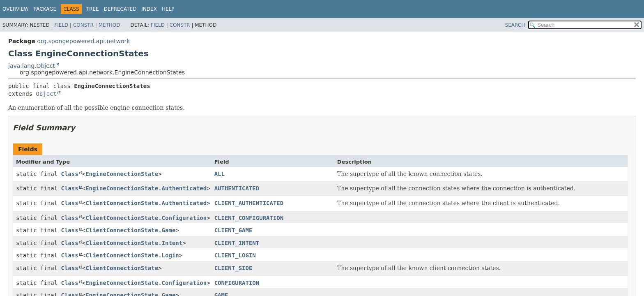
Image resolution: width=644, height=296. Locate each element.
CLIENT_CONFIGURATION (249, 218)
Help (168, 9)
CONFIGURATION (237, 283)
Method (109, 25)
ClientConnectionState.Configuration (146, 218)
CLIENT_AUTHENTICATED (249, 203)
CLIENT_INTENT (237, 243)
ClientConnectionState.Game (130, 230)
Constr (83, 25)
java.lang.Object (32, 66)
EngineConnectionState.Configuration (146, 283)
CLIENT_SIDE (233, 268)
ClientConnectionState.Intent (134, 243)
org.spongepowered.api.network (83, 41)
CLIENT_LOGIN (235, 255)
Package (45, 9)
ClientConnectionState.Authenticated (146, 203)
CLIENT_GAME (233, 230)
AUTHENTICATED (237, 188)
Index (149, 9)
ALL (220, 174)
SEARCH (515, 25)
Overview (16, 9)
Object (46, 94)
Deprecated (120, 9)
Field (61, 25)
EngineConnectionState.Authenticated (146, 188)
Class (70, 174)
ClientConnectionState (122, 268)
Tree (93, 9)
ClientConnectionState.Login (132, 255)
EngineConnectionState (122, 174)
